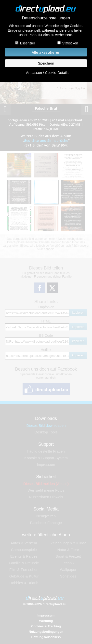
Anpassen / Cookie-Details (47, 73)
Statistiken (70, 43)
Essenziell (28, 43)
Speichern (46, 63)
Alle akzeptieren (46, 52)
